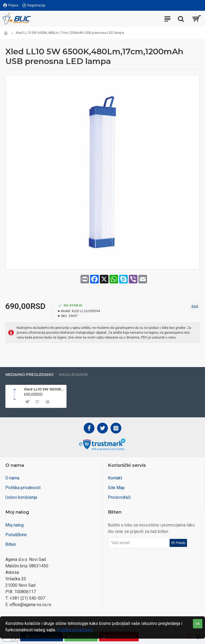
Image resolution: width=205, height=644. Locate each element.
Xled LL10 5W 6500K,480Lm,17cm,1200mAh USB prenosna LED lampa (44, 389)
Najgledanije (73, 375)
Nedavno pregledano (29, 375)
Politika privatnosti (74, 630)
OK (198, 624)
